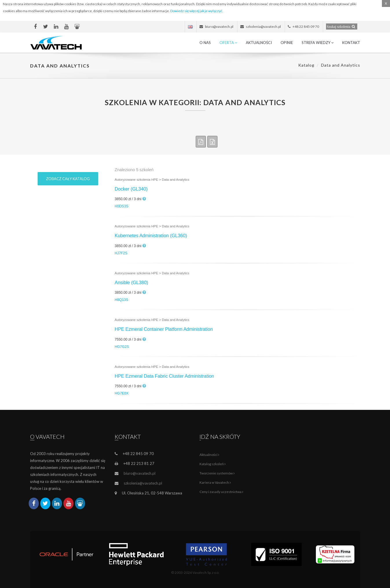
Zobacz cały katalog (68, 179)
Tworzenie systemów (217, 473)
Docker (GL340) (131, 189)
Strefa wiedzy (318, 43)
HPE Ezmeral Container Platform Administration (164, 329)
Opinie (287, 43)
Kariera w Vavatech (215, 482)
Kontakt (351, 43)
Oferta (228, 43)
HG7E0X (122, 393)
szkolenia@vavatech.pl (143, 483)
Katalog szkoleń (213, 464)
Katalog (306, 65)
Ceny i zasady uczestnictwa (221, 492)
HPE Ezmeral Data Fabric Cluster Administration (164, 376)
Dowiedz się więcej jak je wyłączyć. (197, 11)
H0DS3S (121, 206)
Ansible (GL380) (131, 283)
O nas (205, 43)
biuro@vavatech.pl (140, 473)
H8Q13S (121, 300)
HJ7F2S (121, 253)
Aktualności (259, 43)
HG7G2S (122, 347)
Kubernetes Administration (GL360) (151, 236)
